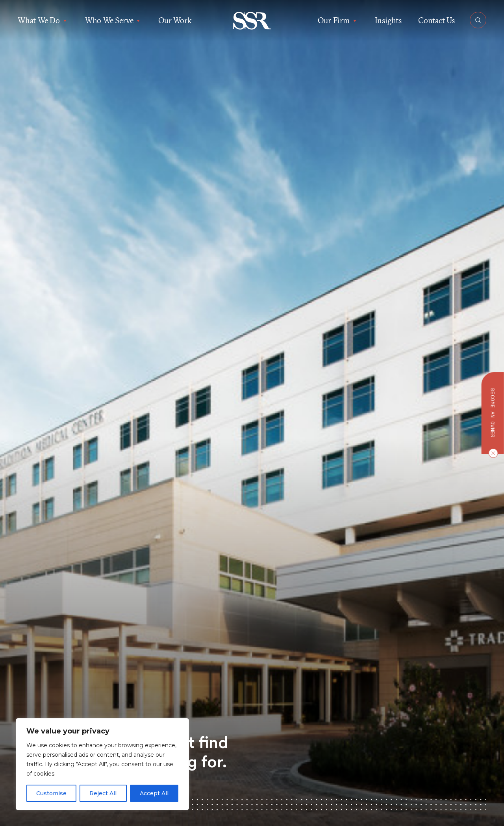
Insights (388, 20)
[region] (102, 764)
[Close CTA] (491, 453)
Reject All (103, 793)
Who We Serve (113, 20)
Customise (51, 793)
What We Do (43, 20)
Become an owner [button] (493, 413)
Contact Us (436, 20)
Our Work (175, 20)
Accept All (154, 793)
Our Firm (338, 20)
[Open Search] (478, 20)
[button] (252, 21)
